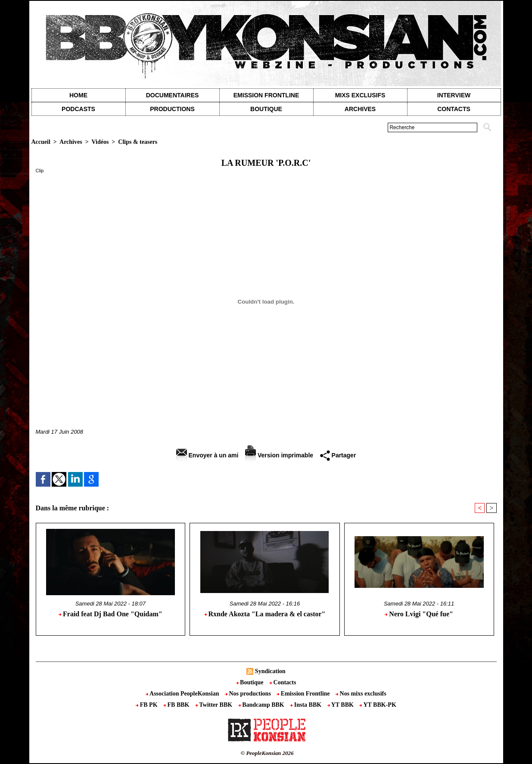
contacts (454, 109)
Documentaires (173, 95)
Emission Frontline (266, 95)
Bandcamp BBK (262, 705)
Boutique (266, 109)
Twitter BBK (215, 705)
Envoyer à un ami (207, 455)
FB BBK (177, 705)
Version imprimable (279, 455)
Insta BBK (306, 705)
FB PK (147, 705)
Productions (172, 109)
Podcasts (78, 109)
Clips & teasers (138, 142)
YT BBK (341, 705)
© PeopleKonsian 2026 (267, 753)
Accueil (41, 142)
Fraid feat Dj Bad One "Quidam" (110, 614)
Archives (360, 109)
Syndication (270, 671)
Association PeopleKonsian (183, 694)
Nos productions (249, 694)
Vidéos (100, 142)
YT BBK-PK (378, 705)
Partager (338, 455)
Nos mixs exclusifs (361, 694)
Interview (454, 95)
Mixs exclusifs (360, 95)
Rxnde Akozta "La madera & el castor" (265, 614)
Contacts (283, 682)
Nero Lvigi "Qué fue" (419, 614)
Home (78, 95)
